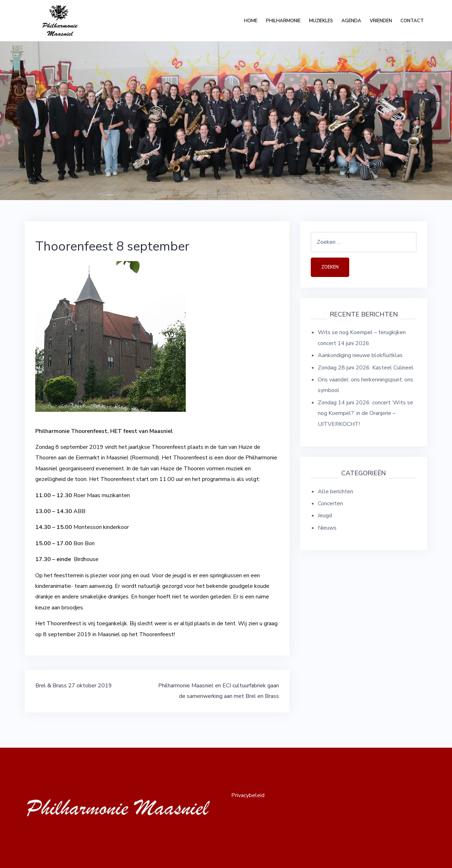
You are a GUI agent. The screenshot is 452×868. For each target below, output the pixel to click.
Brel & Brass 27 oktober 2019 (74, 686)
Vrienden (381, 21)
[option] (226, 121)
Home (251, 21)
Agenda (351, 21)
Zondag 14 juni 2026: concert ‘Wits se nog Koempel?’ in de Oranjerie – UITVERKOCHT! (365, 413)
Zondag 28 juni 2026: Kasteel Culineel (366, 368)
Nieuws (327, 528)
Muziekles (321, 21)
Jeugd (325, 516)
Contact (412, 21)
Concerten (330, 504)
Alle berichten (335, 492)
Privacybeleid (248, 795)
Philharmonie (283, 21)
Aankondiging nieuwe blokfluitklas (360, 355)
